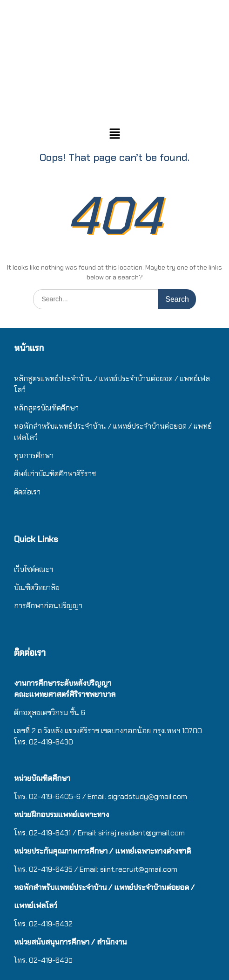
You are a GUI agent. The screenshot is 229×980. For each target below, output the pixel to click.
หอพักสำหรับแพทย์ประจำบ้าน (60, 426)
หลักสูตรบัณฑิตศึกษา (46, 408)
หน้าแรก (29, 348)
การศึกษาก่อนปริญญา (49, 606)
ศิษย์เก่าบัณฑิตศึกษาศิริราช (55, 474)
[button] (114, 134)
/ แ (113, 426)
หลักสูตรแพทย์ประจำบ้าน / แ (59, 379)
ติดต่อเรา (27, 492)
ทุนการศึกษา (34, 455)
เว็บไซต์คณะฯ (34, 569)
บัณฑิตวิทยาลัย (37, 587)
